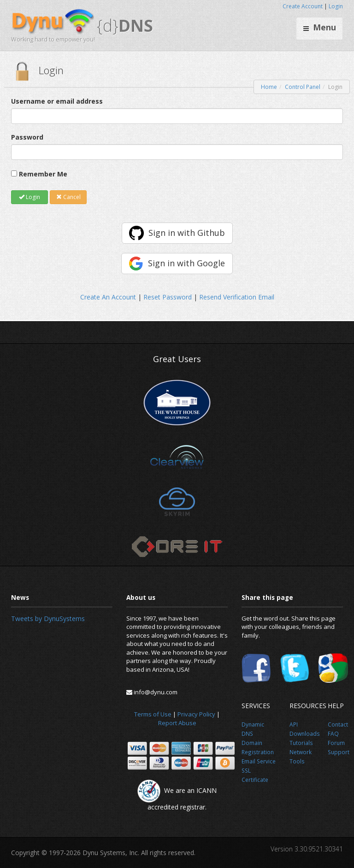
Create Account (303, 6)
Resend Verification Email (237, 297)
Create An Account (108, 297)
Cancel (68, 197)
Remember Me (43, 174)
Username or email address (57, 101)
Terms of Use (153, 714)
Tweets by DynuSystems (48, 619)
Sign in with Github (187, 233)
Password (27, 137)
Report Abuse (177, 723)
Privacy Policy (196, 714)
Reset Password (168, 297)
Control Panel (303, 87)
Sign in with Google (186, 263)
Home (269, 87)
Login (336, 6)
